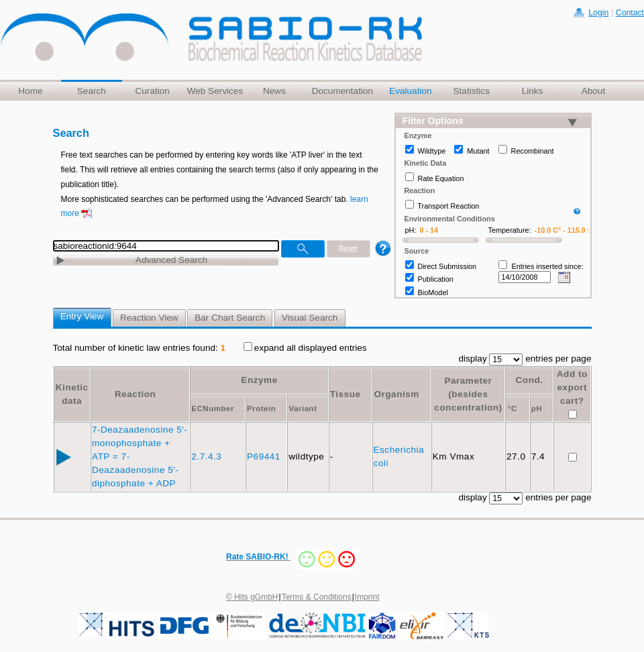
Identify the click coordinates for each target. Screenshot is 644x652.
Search (92, 91)
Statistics (471, 91)
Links (533, 91)
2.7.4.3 (208, 456)
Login (598, 13)
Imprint (367, 597)
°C (513, 409)
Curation (152, 91)
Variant (303, 409)
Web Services (215, 91)
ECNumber (213, 409)
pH (537, 409)
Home (30, 91)
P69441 (265, 456)
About (594, 91)
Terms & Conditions (317, 597)
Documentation (342, 91)
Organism (396, 394)
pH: (411, 230)
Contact (630, 13)
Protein (261, 409)
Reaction (135, 394)
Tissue (345, 394)
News (274, 91)
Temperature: (510, 230)
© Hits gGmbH (252, 597)
